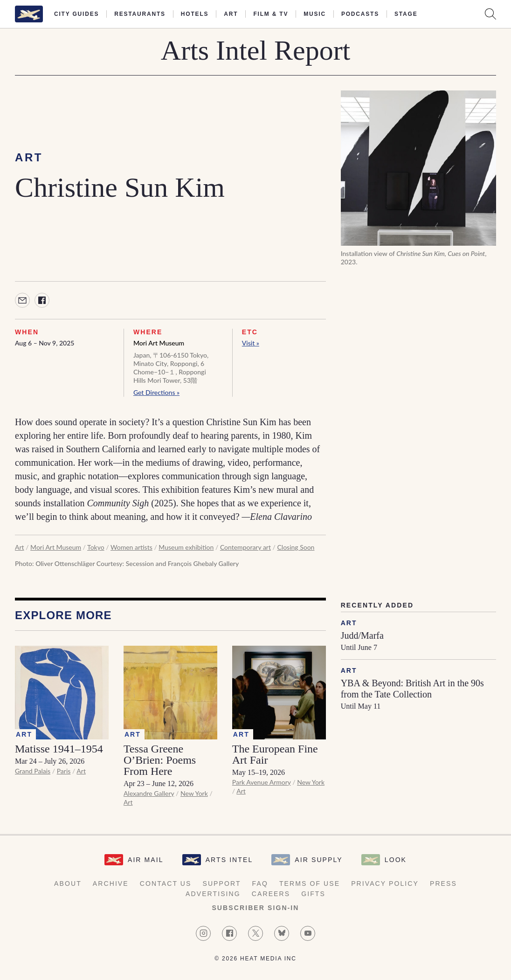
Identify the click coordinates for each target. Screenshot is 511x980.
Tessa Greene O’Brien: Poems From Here (160, 760)
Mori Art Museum (159, 343)
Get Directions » (156, 392)
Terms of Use (310, 883)
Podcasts (360, 14)
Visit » (251, 343)
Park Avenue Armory (262, 782)
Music (315, 14)
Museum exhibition (186, 547)
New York (194, 793)
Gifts (313, 894)
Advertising (213, 894)
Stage (406, 14)
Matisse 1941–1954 (59, 749)
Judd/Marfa (362, 635)
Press (443, 883)
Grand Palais (33, 771)
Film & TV (271, 14)
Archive (111, 883)
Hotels (195, 14)
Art (231, 14)
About (68, 883)
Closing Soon (296, 547)
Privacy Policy (385, 883)
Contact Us (166, 883)
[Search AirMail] (490, 14)
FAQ (260, 883)
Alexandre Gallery (149, 793)
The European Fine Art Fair (275, 754)
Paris (64, 771)
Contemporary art (245, 547)
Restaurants (140, 14)
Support (221, 883)
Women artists (131, 547)
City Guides (76, 14)
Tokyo (96, 547)
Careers (271, 894)
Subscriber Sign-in (255, 908)
